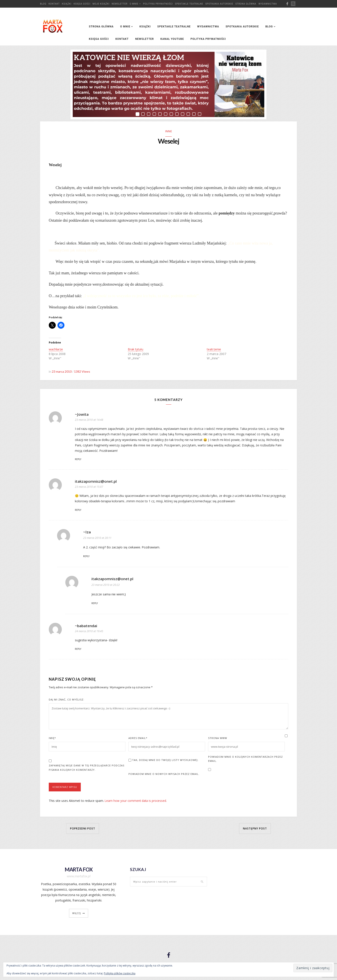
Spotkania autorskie (219, 4)
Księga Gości (82, 4)
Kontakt (54, 4)
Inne (169, 131)
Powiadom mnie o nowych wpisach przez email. (164, 775)
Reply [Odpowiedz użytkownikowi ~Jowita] (78, 460)
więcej (77, 914)
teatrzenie (214, 350)
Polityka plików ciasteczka (120, 973)
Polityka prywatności (158, 4)
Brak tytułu (136, 350)
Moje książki (101, 4)
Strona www (218, 739)
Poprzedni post (83, 829)
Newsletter (120, 4)
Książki (67, 4)
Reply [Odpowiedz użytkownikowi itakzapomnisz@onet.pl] (78, 511)
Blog (43, 4)
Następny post (255, 829)
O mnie (134, 4)
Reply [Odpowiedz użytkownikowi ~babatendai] (78, 650)
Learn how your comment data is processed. (136, 802)
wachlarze (56, 350)
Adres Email (138, 739)
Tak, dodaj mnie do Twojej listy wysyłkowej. (163, 761)
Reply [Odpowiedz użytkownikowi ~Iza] (86, 557)
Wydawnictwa (268, 4)
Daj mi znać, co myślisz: (67, 701)
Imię (52, 739)
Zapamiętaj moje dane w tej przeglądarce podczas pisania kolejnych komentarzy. (87, 769)
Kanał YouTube (172, 39)
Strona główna (246, 4)
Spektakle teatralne (189, 4)
